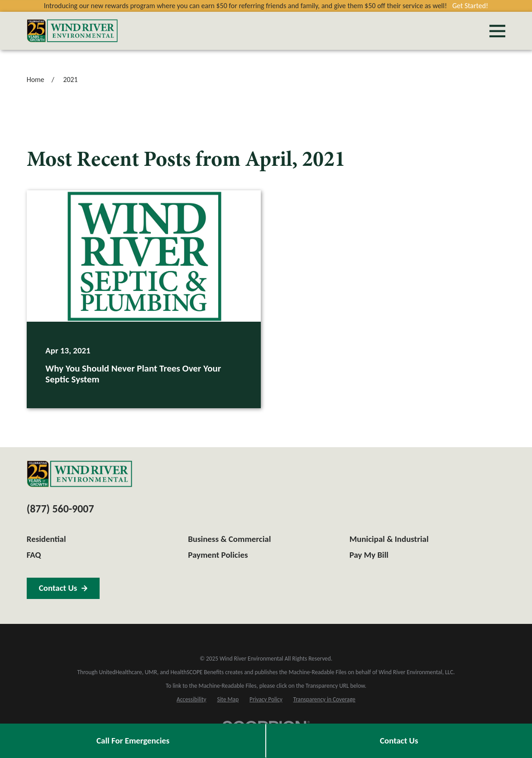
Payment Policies (218, 555)
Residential (46, 539)
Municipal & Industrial (389, 539)
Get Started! (470, 6)
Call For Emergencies (133, 741)
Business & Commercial (229, 539)
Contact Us (399, 741)
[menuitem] (191, 700)
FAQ (34, 555)
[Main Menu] (497, 31)
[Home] (72, 31)
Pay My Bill (369, 555)
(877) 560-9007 (60, 509)
